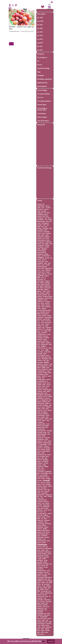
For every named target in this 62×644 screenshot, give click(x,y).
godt (39, 629)
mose (39, 346)
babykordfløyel (42, 252)
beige (39, 307)
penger (39, 327)
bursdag (45, 336)
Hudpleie (46, 460)
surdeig (48, 478)
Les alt (11, 44)
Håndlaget (41, 75)
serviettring (47, 448)
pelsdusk (48, 343)
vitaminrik (46, 232)
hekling (46, 405)
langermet (40, 520)
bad (44, 396)
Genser (48, 415)
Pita (47, 427)
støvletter (44, 333)
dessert (46, 632)
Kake (44, 386)
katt (44, 607)
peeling (45, 373)
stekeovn (46, 501)
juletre (39, 517)
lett (38, 475)
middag (39, 204)
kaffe (39, 603)
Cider (49, 444)
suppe (39, 461)
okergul (47, 537)
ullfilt (39, 249)
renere (43, 324)
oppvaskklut (48, 577)
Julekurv (44, 376)
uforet (50, 348)
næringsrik (40, 247)
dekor (44, 525)
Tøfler (44, 542)
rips (38, 456)
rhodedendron (41, 334)
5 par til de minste (43, 121)
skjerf (44, 308)
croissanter (40, 522)
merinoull (40, 374)
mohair (48, 305)
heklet (47, 362)
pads (43, 265)
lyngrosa (44, 274)
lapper (46, 214)
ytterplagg (49, 581)
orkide (39, 388)
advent (44, 260)
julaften (39, 329)
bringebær (47, 520)
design (45, 529)
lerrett (49, 385)
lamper (48, 272)
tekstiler (48, 265)
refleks (45, 562)
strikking (45, 228)
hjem (49, 218)
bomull (47, 480)
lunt (41, 588)
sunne (49, 291)
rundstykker (41, 472)
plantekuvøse (41, 495)
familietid (40, 615)
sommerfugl (41, 477)
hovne (43, 478)
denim (39, 233)
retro (43, 278)
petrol (50, 376)
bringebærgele (41, 379)
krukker (40, 486)
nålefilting (40, 214)
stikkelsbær (47, 600)
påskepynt (47, 237)
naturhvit (48, 327)
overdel (46, 463)
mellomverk (47, 286)
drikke (48, 449)
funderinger (48, 548)
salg (46, 218)
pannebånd (41, 610)
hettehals (50, 431)
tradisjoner (40, 218)
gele (43, 458)
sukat (50, 345)
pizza (48, 312)
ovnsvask (48, 321)
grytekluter (41, 220)
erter (39, 350)
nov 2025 (40, 32)
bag (44, 547)
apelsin (43, 449)
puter (39, 488)
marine (46, 374)
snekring (40, 391)
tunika (45, 339)
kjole (39, 277)
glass (39, 473)
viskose (48, 270)
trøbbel (39, 295)
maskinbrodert (42, 371)
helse (48, 421)
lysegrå (39, 316)
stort (42, 512)
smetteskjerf (48, 317)
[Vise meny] (52, 2)
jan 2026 (40, 28)
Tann (39, 491)
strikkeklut (47, 352)
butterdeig (46, 505)
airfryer (50, 274)
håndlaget (42, 545)
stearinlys (49, 624)
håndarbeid (44, 345)
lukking (42, 456)
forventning (44, 473)
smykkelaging (46, 451)
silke (39, 591)
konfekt (47, 630)
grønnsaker (41, 393)
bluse (47, 439)
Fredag (39, 557)
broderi (39, 547)
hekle (39, 314)
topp (39, 274)
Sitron (39, 369)
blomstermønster (42, 267)
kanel (39, 211)
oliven (43, 303)
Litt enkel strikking (43, 94)
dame (48, 240)
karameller (44, 493)
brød (46, 322)
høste (47, 409)
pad (50, 357)
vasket (39, 359)
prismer (43, 601)
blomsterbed (48, 268)
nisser (43, 350)
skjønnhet (40, 237)
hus (47, 582)
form (49, 613)
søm (47, 350)
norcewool (40, 618)
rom (48, 432)
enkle (46, 496)
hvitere (49, 455)
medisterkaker (41, 240)
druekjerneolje (42, 571)
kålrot (46, 300)
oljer (50, 400)
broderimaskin (42, 251)
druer (48, 607)
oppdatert (40, 364)
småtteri (40, 390)
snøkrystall (41, 268)
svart (48, 386)
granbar (40, 383)
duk (46, 458)
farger (39, 256)
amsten (39, 542)
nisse (46, 522)
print (48, 368)
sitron (43, 630)
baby (48, 424)
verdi (51, 244)
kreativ (47, 477)
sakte (43, 233)
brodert (47, 572)
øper (47, 550)
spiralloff (46, 338)
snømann (49, 586)
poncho (47, 303)
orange (48, 334)
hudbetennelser (47, 390)
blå (38, 496)
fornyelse (40, 515)
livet (38, 507)
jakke (47, 403)
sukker (39, 308)
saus (47, 547)
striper (43, 550)
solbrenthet (41, 537)
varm (39, 322)
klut (47, 216)
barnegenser (41, 242)
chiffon (47, 293)
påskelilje (40, 612)
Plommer (40, 463)
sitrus (50, 473)
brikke (44, 559)
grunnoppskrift (42, 541)
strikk (43, 627)
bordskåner (45, 461)
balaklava (48, 307)
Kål (38, 512)
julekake (40, 339)
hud (49, 263)
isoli (46, 579)
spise (45, 441)
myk (43, 378)
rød (47, 348)
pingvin (47, 276)
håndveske (45, 369)
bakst (43, 453)
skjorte (47, 629)
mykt (46, 596)
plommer (40, 319)
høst (43, 327)
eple (38, 366)
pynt (44, 581)
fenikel (50, 496)
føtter (46, 263)
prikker (39, 228)
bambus (40, 532)
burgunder (44, 412)
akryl (39, 632)
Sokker (43, 582)
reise (43, 503)
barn (39, 357)
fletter (43, 343)
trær (46, 220)
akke (49, 588)
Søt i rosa (40, 97)
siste (38, 417)
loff (38, 293)
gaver (50, 322)
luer (38, 400)
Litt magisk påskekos (44, 101)
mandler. (47, 245)
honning (40, 432)
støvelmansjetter (42, 513)
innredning (40, 577)
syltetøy (50, 486)
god (51, 564)
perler (39, 458)
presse (48, 532)
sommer (46, 209)
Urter (41, 496)
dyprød (47, 491)
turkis (43, 625)
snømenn (40, 598)
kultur (49, 391)
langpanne (49, 495)
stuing (44, 465)
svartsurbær (48, 298)
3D (38, 61)
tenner (49, 618)
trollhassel (40, 213)
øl (50, 403)
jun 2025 (40, 50)
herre (50, 510)
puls (49, 402)
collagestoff (41, 245)
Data (43, 227)
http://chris (40, 508)
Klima (46, 331)
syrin (39, 550)
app (49, 579)
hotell (49, 316)
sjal (38, 283)
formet (45, 510)
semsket (40, 396)
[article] (22, 27)
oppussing (40, 289)
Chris (23, 31)
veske (44, 291)
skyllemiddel (44, 617)
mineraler (48, 288)
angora (42, 593)
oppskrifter (41, 317)
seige (45, 391)
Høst (44, 216)
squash (39, 554)
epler (47, 261)
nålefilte (40, 336)
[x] (13, 5)
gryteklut (47, 584)
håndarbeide (41, 427)
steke (46, 388)
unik (50, 622)
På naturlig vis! (42, 57)
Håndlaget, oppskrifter (45, 79)
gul (38, 589)
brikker (44, 316)
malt (51, 364)
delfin (42, 283)
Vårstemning (41, 113)
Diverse (40, 65)
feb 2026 (40, 25)
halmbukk (40, 527)
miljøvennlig (41, 530)
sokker (42, 589)
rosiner (50, 513)
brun (44, 539)
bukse (48, 483)
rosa (42, 322)
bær (44, 238)
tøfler (43, 235)
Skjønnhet (40, 466)
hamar (39, 576)
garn (39, 345)
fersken (48, 208)
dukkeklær (40, 552)
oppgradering (47, 443)
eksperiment (41, 206)
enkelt (39, 436)
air (41, 507)
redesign (48, 329)
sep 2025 (40, 39)
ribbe (46, 419)
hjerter (47, 503)
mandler (40, 505)
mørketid (40, 501)
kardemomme (43, 444)
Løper (49, 490)
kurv (39, 321)
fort (44, 329)
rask (43, 208)
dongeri (46, 289)
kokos (45, 383)
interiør (43, 483)
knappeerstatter (48, 296)
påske (39, 453)
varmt (39, 565)
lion (38, 288)
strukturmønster (42, 500)
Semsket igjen (42, 105)
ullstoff (39, 426)
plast (43, 407)
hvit (43, 244)
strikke (39, 581)
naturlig (44, 211)
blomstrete (40, 608)
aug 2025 (40, 43)
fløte (45, 618)
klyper (47, 589)
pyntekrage (44, 591)
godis (47, 326)
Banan (43, 603)
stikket (47, 324)
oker (43, 468)
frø (45, 213)
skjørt (45, 588)
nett (45, 360)
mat (46, 227)
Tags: (47, 417)
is (45, 278)
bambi (39, 378)
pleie (46, 230)
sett (42, 519)
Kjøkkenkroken (15, 31)
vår (38, 617)
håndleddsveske (42, 613)
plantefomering (42, 455)
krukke (39, 465)
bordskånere (45, 223)
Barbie (50, 410)
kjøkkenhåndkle (42, 434)
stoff (44, 225)
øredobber (44, 536)
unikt (50, 582)
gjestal (43, 284)
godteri (48, 530)
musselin (40, 354)
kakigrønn (40, 254)
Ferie (44, 586)
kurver (39, 407)
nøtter (44, 385)
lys (44, 326)
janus (39, 536)
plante (39, 376)
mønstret (40, 360)
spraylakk (40, 555)
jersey (47, 238)
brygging (44, 576)
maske (39, 503)
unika (44, 367)
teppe (50, 369)
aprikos (39, 525)
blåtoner (40, 460)
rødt (45, 490)
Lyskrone (40, 410)
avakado (40, 373)
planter (39, 595)
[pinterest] (16, 5)
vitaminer (40, 446)
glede (49, 541)
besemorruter (41, 429)
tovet (39, 625)
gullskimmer (44, 366)
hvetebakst (48, 524)
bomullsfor (40, 230)
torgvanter (47, 615)
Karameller (46, 426)
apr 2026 (40, 18)
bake (39, 518)
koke (39, 630)
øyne (39, 483)
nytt (46, 381)
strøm (43, 270)
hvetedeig (40, 286)
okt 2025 (40, 36)
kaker (42, 629)
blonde (48, 284)
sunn (50, 405)
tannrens (40, 414)
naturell (40, 341)
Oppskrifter (48, 395)
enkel (50, 373)
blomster (44, 488)
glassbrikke (47, 319)
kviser (45, 574)
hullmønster (49, 593)
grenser (39, 238)
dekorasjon (41, 634)
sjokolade (40, 600)
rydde (39, 627)
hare (50, 366)
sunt (49, 574)
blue (48, 360)
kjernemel (40, 279)
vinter (50, 441)
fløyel (43, 565)
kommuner (48, 552)
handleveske (41, 622)
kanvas (46, 567)
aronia (50, 554)
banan (47, 625)
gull (46, 393)
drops (43, 409)
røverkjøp (46, 564)
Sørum (47, 206)
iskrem (45, 486)
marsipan (49, 601)
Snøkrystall (44, 357)
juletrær (40, 529)
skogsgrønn (41, 298)
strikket (40, 258)
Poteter (39, 421)
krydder (40, 225)
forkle (39, 584)
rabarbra (40, 448)
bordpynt (48, 302)
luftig (50, 396)
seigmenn (40, 574)
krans (48, 355)
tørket (39, 478)
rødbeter (46, 515)
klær (39, 331)
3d (45, 279)
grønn (39, 484)
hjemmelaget (41, 221)
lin (51, 221)
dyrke (39, 468)
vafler (39, 208)
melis (43, 307)
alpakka (44, 249)
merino (39, 216)
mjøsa (47, 235)
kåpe (39, 582)
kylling (46, 466)
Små (48, 225)
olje (47, 620)
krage (45, 432)
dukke (39, 368)
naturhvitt (40, 438)
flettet (39, 409)
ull (42, 632)
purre (49, 383)
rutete (48, 371)
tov (47, 396)
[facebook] (10, 5)
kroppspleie (41, 579)
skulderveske (41, 272)
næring (47, 247)
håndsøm (48, 233)
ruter (45, 410)
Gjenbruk (40, 569)
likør (45, 519)
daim (43, 517)
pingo (47, 244)
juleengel (48, 627)
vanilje (39, 559)
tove (42, 331)
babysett (46, 446)
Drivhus (46, 555)
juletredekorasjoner (43, 534)
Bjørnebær (46, 507)
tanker (43, 620)
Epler (39, 305)
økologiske (45, 359)
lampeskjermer (42, 431)
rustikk (43, 417)
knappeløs (40, 263)
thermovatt (40, 548)
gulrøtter (40, 481)
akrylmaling (41, 381)
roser (39, 270)
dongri (39, 402)
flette (47, 221)
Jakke (39, 333)
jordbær (40, 296)
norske (50, 220)
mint (42, 498)
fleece (48, 213)
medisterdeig (41, 348)
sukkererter (41, 302)
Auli (38, 498)
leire (47, 603)
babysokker (41, 281)
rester (39, 620)
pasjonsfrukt (41, 415)
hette (50, 228)
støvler (47, 508)
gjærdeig (40, 562)
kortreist (47, 398)
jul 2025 (40, 46)
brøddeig (48, 484)
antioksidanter (46, 256)
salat (43, 484)
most (39, 284)
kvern (43, 321)
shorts (39, 265)
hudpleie (48, 407)
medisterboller (41, 424)
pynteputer (40, 572)
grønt (39, 235)
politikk (39, 539)
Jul (42, 584)
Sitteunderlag (41, 355)
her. (43, 641)
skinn (50, 419)
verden (46, 560)
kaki (50, 359)
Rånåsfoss (40, 209)
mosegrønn (41, 419)
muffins (46, 527)
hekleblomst (41, 439)
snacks (39, 244)
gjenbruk (48, 472)
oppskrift (40, 276)
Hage (39, 72)
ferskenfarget (41, 624)
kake (39, 343)
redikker (44, 346)
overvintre (40, 352)
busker (39, 586)
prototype (47, 283)
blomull (42, 293)
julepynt (47, 281)
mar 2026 (40, 21)
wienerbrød (41, 596)
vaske (48, 571)
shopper (40, 326)
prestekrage (41, 524)
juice (46, 608)
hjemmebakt (41, 403)
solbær (39, 260)
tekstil (39, 451)
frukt (39, 493)
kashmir (40, 443)
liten (49, 434)
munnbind (40, 362)
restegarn (40, 567)
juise (47, 622)
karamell (40, 405)
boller (43, 305)
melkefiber (40, 398)
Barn (39, 449)
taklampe (40, 490)
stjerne (48, 379)
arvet (43, 491)
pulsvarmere (41, 470)
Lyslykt (48, 517)
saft (41, 475)
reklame (40, 607)
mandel (45, 475)
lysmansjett (46, 557)
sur (45, 512)
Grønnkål (40, 338)
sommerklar (41, 261)
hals (44, 532)
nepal (47, 456)
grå (50, 591)
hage (39, 324)
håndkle (45, 605)
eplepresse (40, 441)
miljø (39, 412)
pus (43, 388)
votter (39, 223)
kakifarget (48, 242)
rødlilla (39, 385)
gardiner (45, 295)
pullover (46, 364)
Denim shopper (42, 117)
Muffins (44, 402)
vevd (45, 598)
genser (39, 291)
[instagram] (10, 8)
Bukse (42, 288)
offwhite (47, 258)
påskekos (46, 414)
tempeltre (40, 300)
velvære (45, 595)
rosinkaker (40, 422)
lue (50, 331)
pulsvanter (46, 341)
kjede (39, 227)
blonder (44, 554)
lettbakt (39, 605)
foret (39, 303)
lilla (38, 588)
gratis (44, 421)
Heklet (44, 436)
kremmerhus (44, 400)
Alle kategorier (42, 86)
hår (44, 204)
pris (38, 601)
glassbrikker (45, 314)
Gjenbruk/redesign (43, 68)
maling (46, 254)
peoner (39, 386)
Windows (40, 510)
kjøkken (40, 564)
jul (49, 295)
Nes (38, 593)
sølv (47, 565)
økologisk (40, 560)
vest (46, 610)
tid (51, 258)
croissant (40, 232)
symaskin (47, 438)
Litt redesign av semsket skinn (42, 109)
